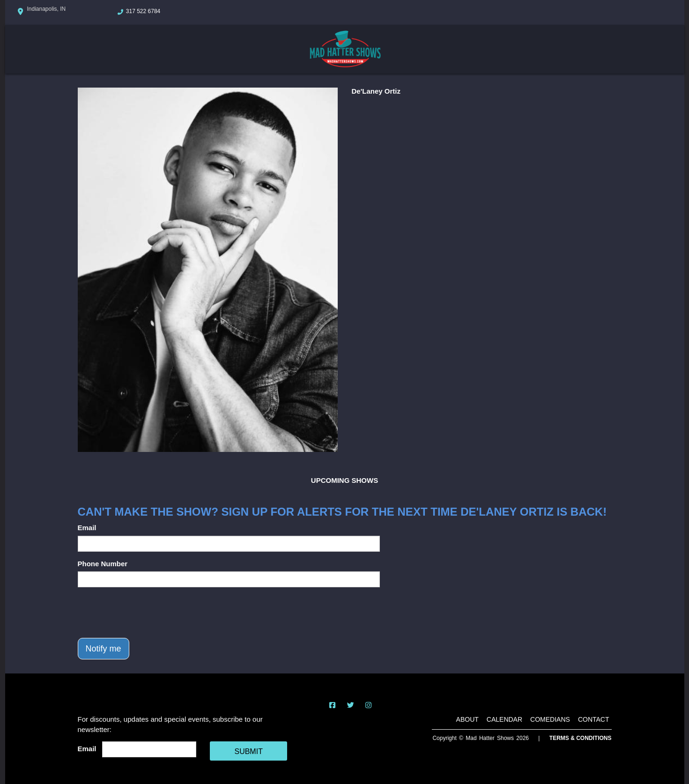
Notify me (104, 649)
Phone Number (103, 564)
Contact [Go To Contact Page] (594, 719)
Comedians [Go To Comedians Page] (550, 719)
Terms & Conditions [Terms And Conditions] (581, 738)
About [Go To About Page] (467, 719)
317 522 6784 (143, 11)
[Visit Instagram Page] (368, 705)
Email (87, 528)
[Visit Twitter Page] (351, 705)
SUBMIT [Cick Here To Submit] (248, 751)
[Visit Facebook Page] (332, 705)
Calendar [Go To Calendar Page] (504, 719)
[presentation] (149, 613)
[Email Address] (149, 749)
